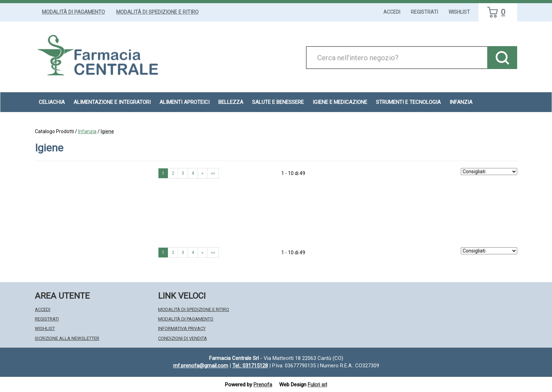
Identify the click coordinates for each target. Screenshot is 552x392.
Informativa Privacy (182, 328)
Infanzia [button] (461, 102)
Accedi (392, 12)
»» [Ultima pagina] (213, 173)
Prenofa (263, 385)
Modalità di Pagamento (73, 12)
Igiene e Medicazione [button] (340, 102)
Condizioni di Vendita (183, 338)
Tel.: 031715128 (250, 366)
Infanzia (87, 131)
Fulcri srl (317, 385)
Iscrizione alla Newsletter (67, 338)
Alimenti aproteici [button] (184, 102)
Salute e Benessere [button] (278, 102)
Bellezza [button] (231, 102)
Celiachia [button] (52, 102)
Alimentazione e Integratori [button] (112, 102)
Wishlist (459, 12)
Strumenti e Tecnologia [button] (408, 102)
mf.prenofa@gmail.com (201, 366)
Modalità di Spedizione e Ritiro (157, 12)
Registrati (424, 12)
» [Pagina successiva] (202, 173)
